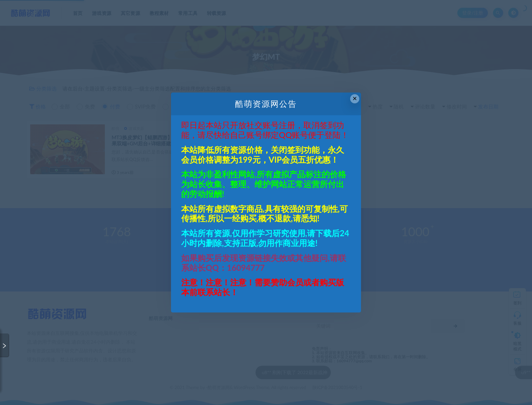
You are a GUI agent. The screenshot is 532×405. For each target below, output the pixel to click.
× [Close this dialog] (355, 98)
